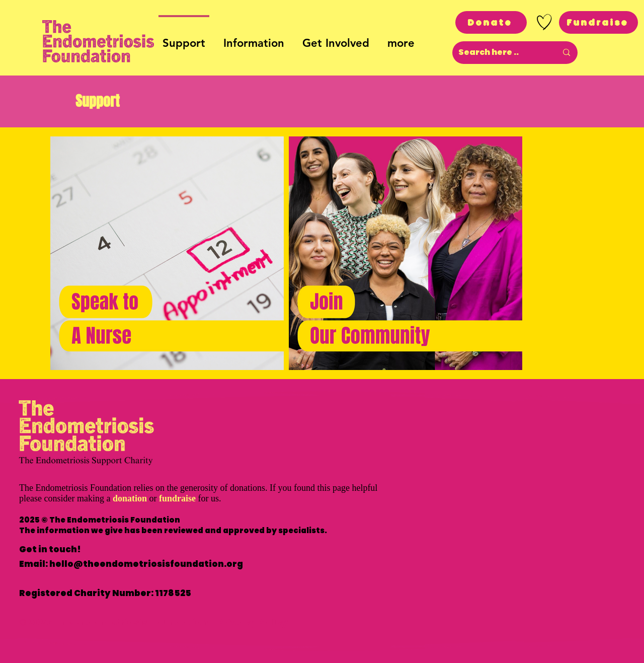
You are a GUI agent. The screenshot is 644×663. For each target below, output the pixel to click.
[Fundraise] (598, 22)
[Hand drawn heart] (544, 22)
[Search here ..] (500, 53)
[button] (254, 39)
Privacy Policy (253, 622)
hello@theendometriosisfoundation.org (146, 564)
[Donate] (491, 22)
